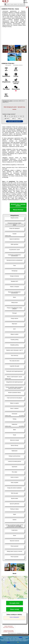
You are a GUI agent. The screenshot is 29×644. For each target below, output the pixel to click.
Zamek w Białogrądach (14, 617)
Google (21, 637)
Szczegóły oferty (14, 603)
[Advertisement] (14, 36)
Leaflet (18, 599)
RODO (9, 642)
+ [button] (4, 578)
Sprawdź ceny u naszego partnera (18, 205)
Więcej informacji (18, 210)
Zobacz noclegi (15, 609)
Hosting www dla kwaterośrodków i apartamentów (9, 631)
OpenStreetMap (24, 599)
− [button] (4, 581)
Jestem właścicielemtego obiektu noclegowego (9, 627)
